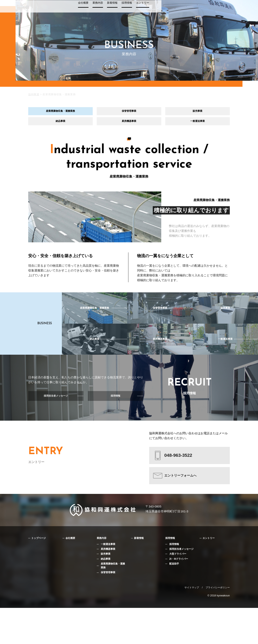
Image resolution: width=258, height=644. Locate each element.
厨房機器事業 (129, 125)
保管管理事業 (129, 112)
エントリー (218, 9)
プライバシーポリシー (218, 624)
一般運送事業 (198, 125)
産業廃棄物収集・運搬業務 (60, 112)
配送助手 (175, 599)
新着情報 (188, 9)
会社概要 (159, 9)
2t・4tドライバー (179, 594)
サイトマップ (192, 624)
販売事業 (198, 112)
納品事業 (60, 125)
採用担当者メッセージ (182, 583)
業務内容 (173, 9)
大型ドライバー (178, 589)
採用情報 (202, 9)
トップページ (40, 572)
